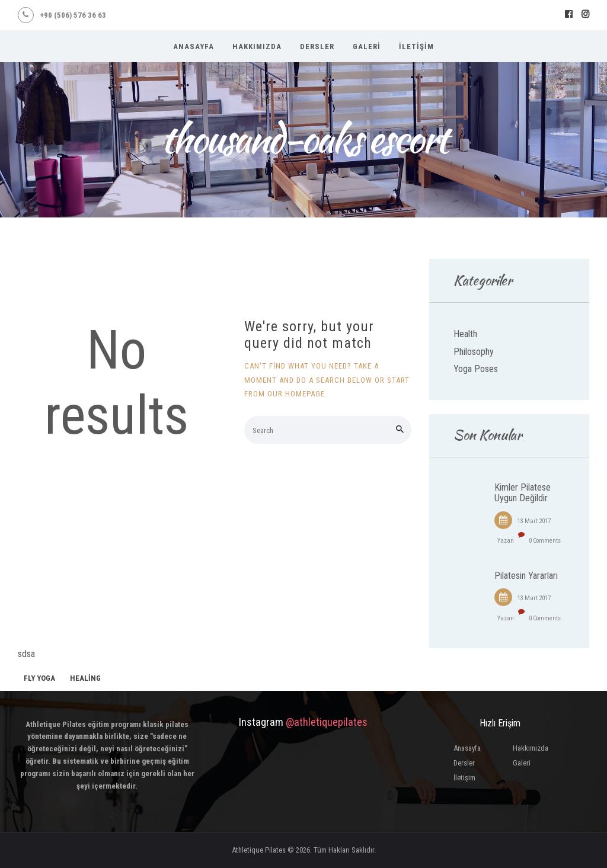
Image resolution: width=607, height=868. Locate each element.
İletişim (464, 778)
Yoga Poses (476, 369)
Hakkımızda (531, 748)
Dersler (464, 763)
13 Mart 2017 (534, 521)
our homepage (296, 394)
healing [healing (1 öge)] (85, 678)
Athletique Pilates (259, 850)
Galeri (522, 763)
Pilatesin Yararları (526, 576)
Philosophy (474, 352)
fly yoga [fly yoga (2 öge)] (39, 678)
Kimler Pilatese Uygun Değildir (523, 493)
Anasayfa (467, 748)
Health (465, 334)
